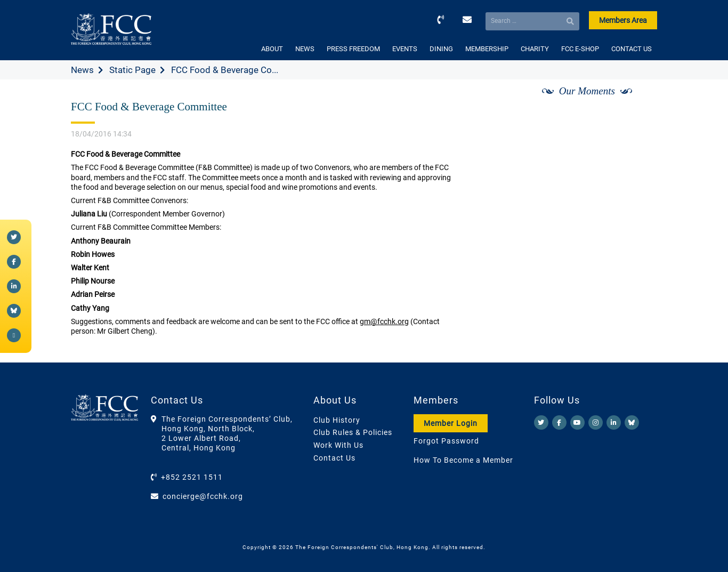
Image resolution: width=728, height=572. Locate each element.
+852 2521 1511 (192, 477)
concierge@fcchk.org (203, 496)
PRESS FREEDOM (353, 49)
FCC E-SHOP (580, 49)
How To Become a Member (463, 460)
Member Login (451, 423)
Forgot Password (446, 441)
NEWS (305, 49)
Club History (337, 420)
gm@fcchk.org (384, 321)
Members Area (623, 20)
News (82, 70)
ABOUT (272, 49)
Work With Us (338, 445)
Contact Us (334, 458)
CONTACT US (632, 49)
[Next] (637, 103)
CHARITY (535, 49)
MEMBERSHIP (487, 49)
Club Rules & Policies (353, 432)
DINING (441, 49)
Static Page (132, 70)
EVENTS (405, 49)
